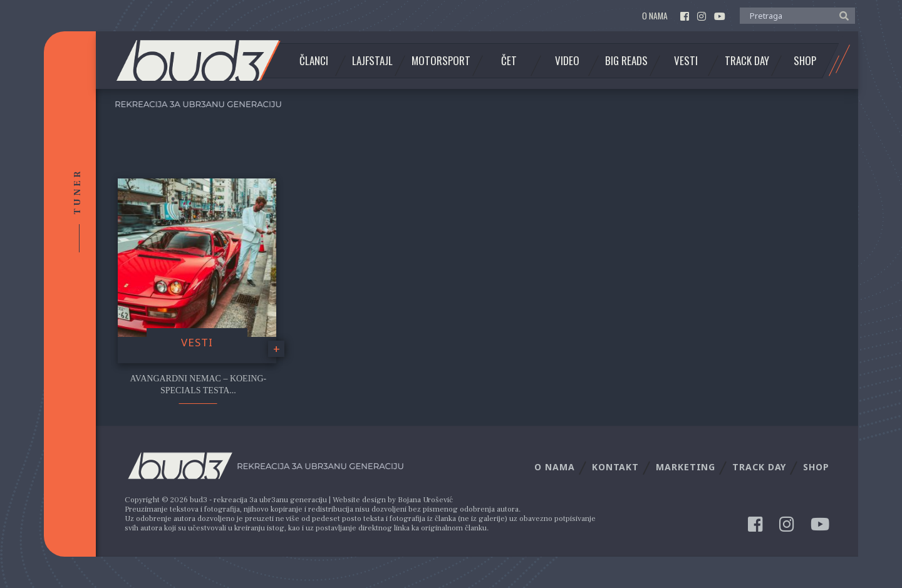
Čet (509, 61)
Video (567, 61)
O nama (655, 16)
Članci (314, 61)
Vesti (686, 61)
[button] (841, 15)
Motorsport (441, 61)
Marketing (686, 467)
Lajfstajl (372, 61)
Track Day (747, 61)
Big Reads (626, 61)
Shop (805, 61)
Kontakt (615, 467)
